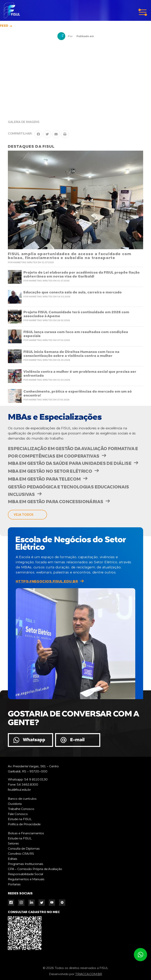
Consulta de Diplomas (24, 849)
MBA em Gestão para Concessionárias (55, 502)
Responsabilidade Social (25, 874)
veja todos (24, 515)
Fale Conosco (18, 814)
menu (143, 12)
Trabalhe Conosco (21, 809)
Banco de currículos (22, 799)
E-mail (77, 740)
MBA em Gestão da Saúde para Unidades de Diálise (70, 464)
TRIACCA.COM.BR (89, 974)
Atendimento (140, 955)
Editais (13, 859)
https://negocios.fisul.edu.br (47, 582)
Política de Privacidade (24, 824)
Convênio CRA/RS (21, 854)
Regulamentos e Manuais (26, 879)
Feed (4, 26)
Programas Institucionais (26, 864)
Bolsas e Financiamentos (26, 833)
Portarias (14, 885)
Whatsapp (34, 740)
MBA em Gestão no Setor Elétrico (50, 471)
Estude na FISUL (20, 819)
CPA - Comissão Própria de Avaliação (35, 869)
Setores (13, 844)
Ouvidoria (15, 804)
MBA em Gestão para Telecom (44, 479)
